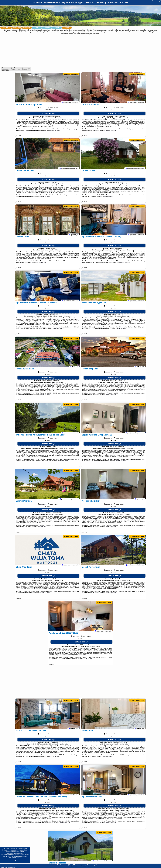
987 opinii (121, 384)
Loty (37, 28)
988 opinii (60, 746)
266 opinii (56, 384)
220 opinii (55, 516)
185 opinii (92, 648)
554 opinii (120, 746)
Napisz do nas (100, 865)
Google (5, 850)
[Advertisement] (80, 51)
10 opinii (129, 252)
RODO (19, 858)
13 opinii (67, 812)
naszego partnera (54, 132)
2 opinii (59, 120)
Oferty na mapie (17, 28)
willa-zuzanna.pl (156, 1)
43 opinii (54, 252)
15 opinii (63, 318)
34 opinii (120, 186)
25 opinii (124, 318)
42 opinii (56, 186)
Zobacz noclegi (48, 115)
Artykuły (67, 28)
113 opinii (123, 812)
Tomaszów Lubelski (71, 74)
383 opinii (126, 450)
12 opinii (55, 582)
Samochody (47, 28)
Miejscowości (27, 28)
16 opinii (122, 516)
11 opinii (122, 120)
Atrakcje (57, 28)
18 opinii (66, 450)
